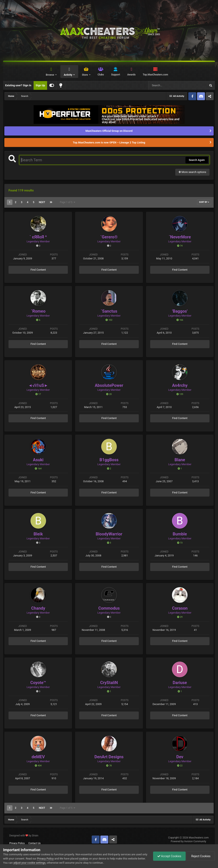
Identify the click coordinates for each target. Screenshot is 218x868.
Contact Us (35, 843)
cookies (83, 859)
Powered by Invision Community (188, 841)
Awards (131, 75)
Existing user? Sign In (18, 85)
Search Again (197, 160)
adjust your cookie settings (29, 863)
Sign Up (40, 85)
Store (85, 75)
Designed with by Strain (24, 836)
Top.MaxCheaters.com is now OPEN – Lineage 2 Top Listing (109, 142)
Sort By (204, 202)
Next (42, 202)
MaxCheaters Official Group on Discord (109, 131)
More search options (192, 172)
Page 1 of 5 (68, 202)
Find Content (38, 270)
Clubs (101, 75)
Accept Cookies (169, 856)
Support (116, 75)
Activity (68, 75)
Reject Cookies (201, 856)
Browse (50, 75)
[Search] (167, 85)
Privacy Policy (17, 843)
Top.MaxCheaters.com (155, 75)
